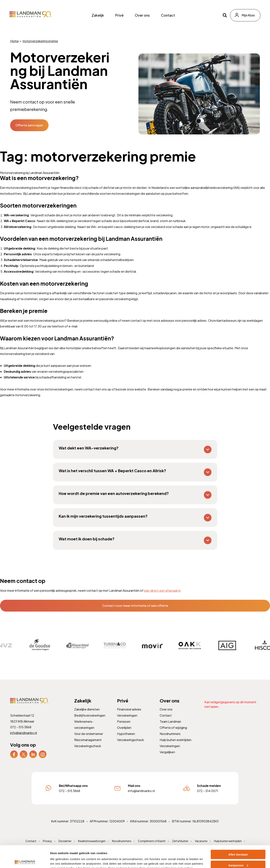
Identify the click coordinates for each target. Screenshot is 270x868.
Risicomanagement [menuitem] (88, 746)
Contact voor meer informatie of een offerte (135, 606)
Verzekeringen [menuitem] (127, 722)
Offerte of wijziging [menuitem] (174, 734)
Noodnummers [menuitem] (170, 740)
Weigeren (238, 853)
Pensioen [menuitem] (124, 728)
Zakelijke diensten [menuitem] (87, 716)
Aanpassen (238, 842)
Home (14, 41)
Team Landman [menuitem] (171, 728)
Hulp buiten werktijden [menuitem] (176, 746)
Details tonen (59, 860)
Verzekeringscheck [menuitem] (88, 752)
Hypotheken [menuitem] (126, 740)
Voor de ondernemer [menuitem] (89, 740)
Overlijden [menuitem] (124, 734)
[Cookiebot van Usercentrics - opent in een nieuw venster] (25, 861)
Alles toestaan (238, 832)
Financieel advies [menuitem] (129, 716)
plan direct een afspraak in (162, 590)
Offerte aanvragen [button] (29, 125)
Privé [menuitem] (119, 15)
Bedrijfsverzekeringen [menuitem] (90, 722)
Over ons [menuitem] (142, 15)
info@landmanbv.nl (24, 739)
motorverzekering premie (40, 41)
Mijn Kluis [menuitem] (248, 15)
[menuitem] (15, 760)
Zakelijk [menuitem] (98, 15)
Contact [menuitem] (168, 15)
